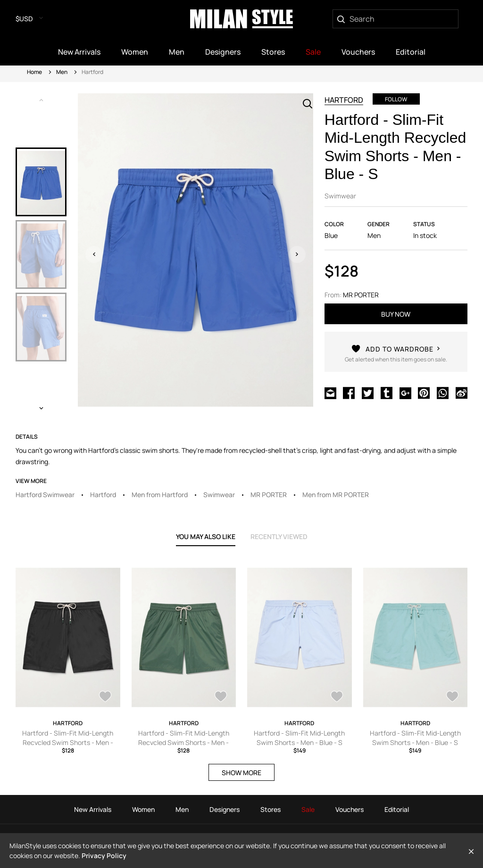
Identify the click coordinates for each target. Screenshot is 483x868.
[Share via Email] (330, 394)
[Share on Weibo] (462, 394)
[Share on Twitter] (368, 394)
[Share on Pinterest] (424, 394)
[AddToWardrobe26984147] (337, 697)
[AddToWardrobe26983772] (452, 697)
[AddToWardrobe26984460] (105, 697)
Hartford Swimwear (45, 495)
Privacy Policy (104, 856)
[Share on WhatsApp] (443, 394)
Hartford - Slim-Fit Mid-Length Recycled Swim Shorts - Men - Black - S (68, 742)
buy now (396, 314)
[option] (41, 182)
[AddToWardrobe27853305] (221, 697)
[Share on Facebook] (349, 394)
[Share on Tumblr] (387, 394)
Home (34, 72)
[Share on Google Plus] (405, 394)
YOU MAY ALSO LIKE (206, 536)
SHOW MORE (241, 773)
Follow (396, 99)
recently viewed (279, 536)
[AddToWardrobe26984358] (396, 359)
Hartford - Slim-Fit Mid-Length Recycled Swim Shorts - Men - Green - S (184, 742)
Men (62, 72)
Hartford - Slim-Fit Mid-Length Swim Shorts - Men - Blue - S (299, 738)
